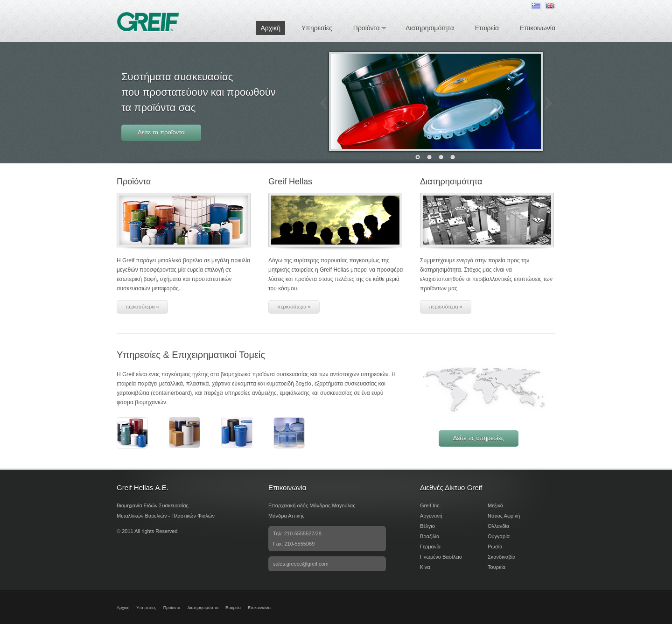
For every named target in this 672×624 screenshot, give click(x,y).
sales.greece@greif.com (301, 564)
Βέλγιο (427, 526)
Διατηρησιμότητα (430, 28)
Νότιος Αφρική (504, 516)
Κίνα (425, 567)
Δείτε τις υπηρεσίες (479, 438)
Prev (323, 103)
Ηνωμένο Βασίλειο (441, 557)
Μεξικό (495, 505)
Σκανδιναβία (502, 557)
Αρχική (270, 28)
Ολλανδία (498, 526)
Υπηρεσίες (317, 28)
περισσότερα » (142, 307)
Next (548, 103)
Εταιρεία (487, 28)
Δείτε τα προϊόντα (161, 132)
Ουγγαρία (499, 536)
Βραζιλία (430, 536)
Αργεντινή (431, 516)
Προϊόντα (367, 28)
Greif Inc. (430, 505)
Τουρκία (497, 567)
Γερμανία (430, 547)
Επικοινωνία (538, 28)
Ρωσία (495, 547)
